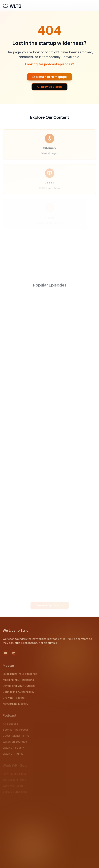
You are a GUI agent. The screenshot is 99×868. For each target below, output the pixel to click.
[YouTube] (5, 655)
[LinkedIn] (14, 655)
